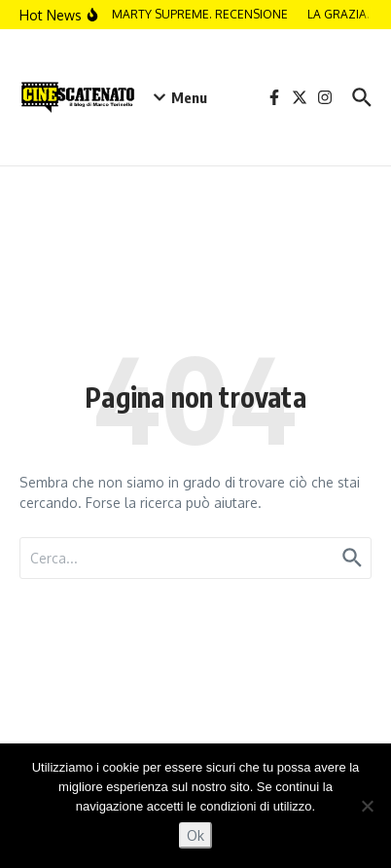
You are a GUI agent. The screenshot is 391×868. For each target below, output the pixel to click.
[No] (367, 806)
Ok (195, 835)
